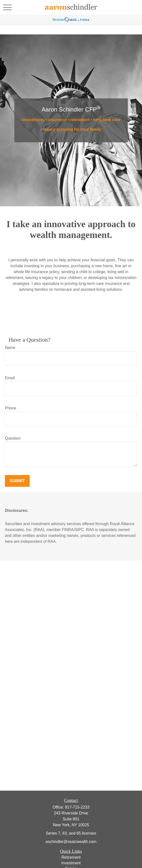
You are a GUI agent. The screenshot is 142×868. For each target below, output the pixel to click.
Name (10, 348)
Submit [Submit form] (17, 481)
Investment (71, 863)
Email (10, 378)
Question (13, 438)
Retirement (71, 857)
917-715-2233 (77, 807)
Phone (11, 408)
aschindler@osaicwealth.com (71, 842)
